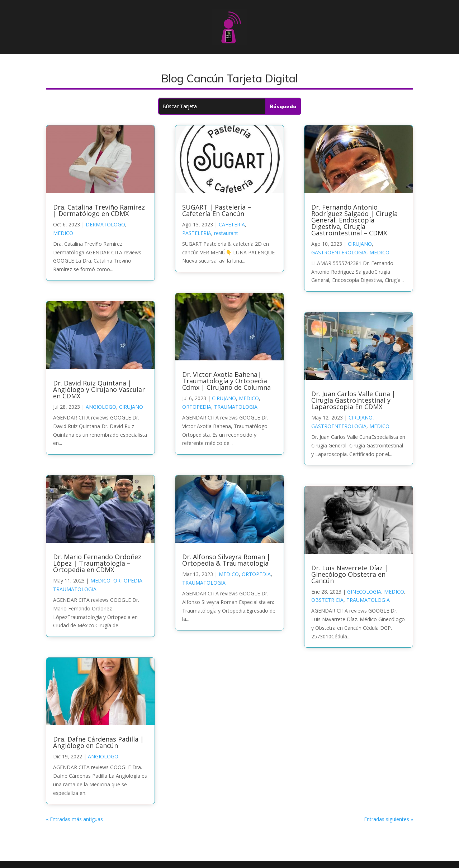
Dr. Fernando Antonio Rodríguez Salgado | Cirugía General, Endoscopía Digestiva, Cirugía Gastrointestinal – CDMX (354, 220)
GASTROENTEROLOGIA (339, 252)
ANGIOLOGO (101, 407)
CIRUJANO (131, 407)
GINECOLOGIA (364, 592)
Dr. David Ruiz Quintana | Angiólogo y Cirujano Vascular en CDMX (99, 389)
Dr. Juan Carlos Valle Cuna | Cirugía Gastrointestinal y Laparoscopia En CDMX (353, 400)
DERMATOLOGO (105, 224)
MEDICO (63, 233)
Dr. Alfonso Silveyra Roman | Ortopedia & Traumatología (226, 560)
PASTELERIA (197, 233)
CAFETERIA (232, 224)
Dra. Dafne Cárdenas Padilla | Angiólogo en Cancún (98, 742)
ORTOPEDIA (128, 581)
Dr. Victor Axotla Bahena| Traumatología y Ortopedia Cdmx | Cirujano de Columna (226, 381)
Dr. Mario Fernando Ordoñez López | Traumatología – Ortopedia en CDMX (97, 563)
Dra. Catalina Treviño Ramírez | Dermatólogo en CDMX (99, 210)
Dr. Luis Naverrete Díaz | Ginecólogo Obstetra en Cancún (350, 574)
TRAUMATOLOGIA (75, 589)
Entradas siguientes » (389, 819)
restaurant (226, 233)
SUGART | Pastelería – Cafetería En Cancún (217, 210)
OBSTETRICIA (327, 600)
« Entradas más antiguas (74, 819)
